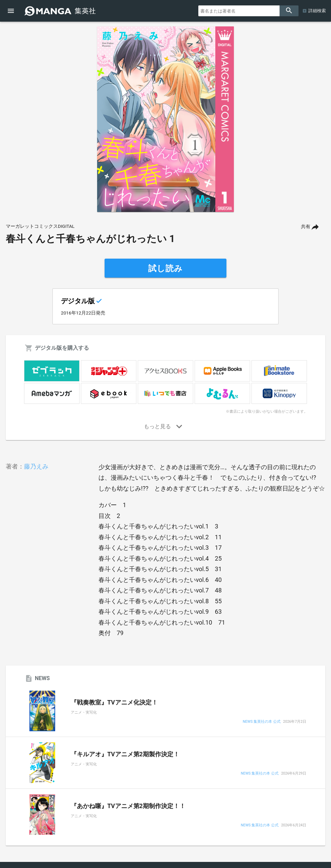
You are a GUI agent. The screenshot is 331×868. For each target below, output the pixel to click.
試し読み (165, 268)
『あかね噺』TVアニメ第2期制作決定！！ (128, 806)
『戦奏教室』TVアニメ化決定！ (114, 702)
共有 (306, 227)
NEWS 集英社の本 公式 (261, 722)
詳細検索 (317, 11)
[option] (165, 119)
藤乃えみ (36, 466)
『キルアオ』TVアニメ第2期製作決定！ (125, 754)
